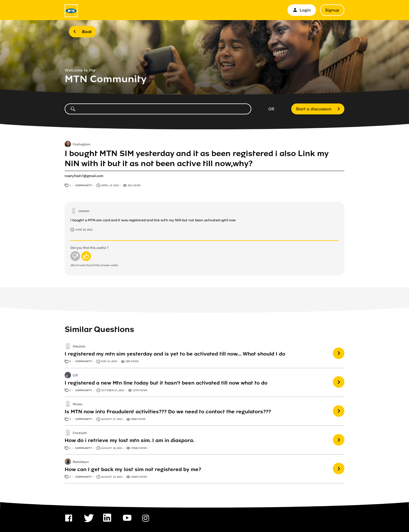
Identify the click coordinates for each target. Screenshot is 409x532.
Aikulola (79, 347)
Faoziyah (80, 433)
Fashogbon (82, 145)
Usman (84, 211)
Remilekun (81, 462)
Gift (75, 376)
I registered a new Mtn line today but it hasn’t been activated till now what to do (166, 383)
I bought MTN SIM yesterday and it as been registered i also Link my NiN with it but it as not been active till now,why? (196, 158)
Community (84, 185)
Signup (332, 10)
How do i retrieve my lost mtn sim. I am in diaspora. (130, 440)
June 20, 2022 (84, 230)
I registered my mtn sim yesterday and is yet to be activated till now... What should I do (175, 354)
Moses (78, 404)
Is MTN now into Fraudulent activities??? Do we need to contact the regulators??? (168, 412)
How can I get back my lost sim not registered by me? (133, 469)
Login (302, 10)
